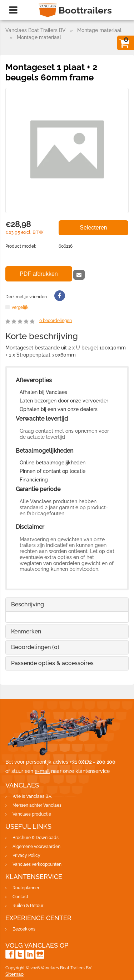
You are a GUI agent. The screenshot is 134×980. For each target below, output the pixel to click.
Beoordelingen (35, 647)
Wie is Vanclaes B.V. (32, 796)
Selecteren (93, 228)
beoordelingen (56, 321)
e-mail (42, 771)
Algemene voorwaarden (36, 847)
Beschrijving (28, 604)
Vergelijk (20, 307)
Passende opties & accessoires (52, 663)
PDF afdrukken (39, 274)
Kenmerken (26, 631)
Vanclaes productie (32, 814)
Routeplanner (26, 888)
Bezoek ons (24, 929)
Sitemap (14, 974)
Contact (20, 897)
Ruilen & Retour (28, 906)
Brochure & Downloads (36, 838)
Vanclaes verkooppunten (37, 864)
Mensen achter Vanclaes (37, 805)
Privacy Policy (26, 855)
